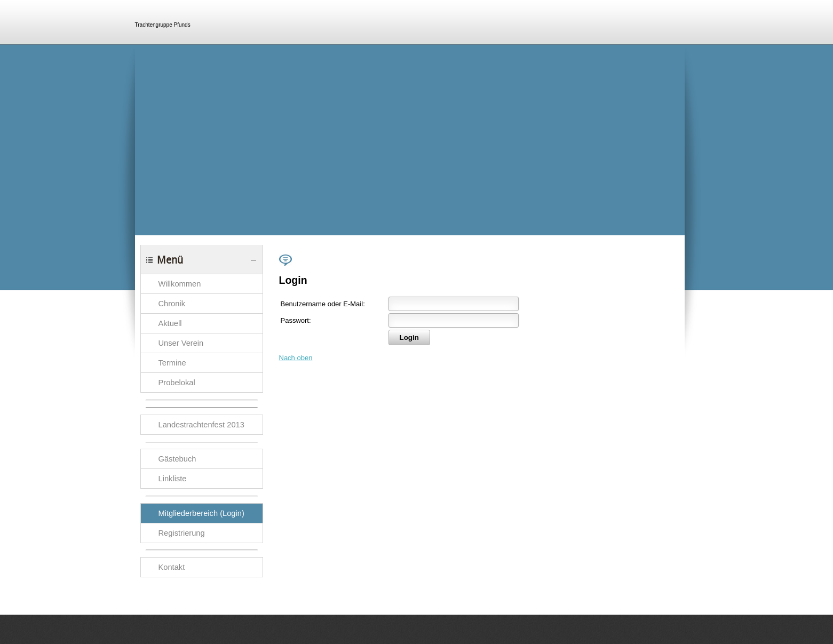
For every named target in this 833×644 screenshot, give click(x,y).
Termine (172, 363)
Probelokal (177, 383)
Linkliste (173, 479)
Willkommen (180, 284)
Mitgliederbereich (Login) (201, 513)
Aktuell (170, 323)
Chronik (172, 304)
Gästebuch (177, 459)
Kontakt (172, 567)
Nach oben (296, 358)
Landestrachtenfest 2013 (201, 425)
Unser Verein (181, 343)
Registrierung (182, 533)
